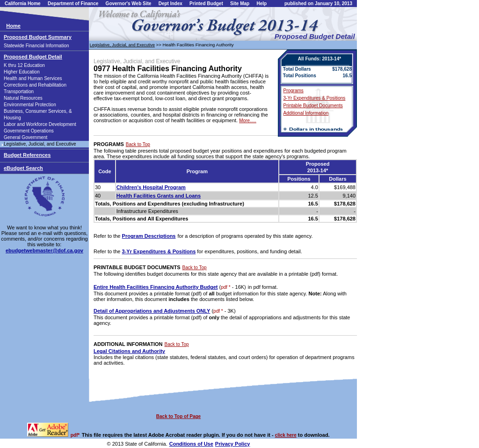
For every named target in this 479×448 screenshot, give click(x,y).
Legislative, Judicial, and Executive (40, 144)
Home (13, 26)
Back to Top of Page (178, 416)
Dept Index (171, 4)
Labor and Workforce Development (40, 124)
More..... (248, 121)
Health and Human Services (33, 78)
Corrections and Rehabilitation (35, 85)
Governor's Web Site (129, 4)
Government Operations (29, 131)
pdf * (226, 287)
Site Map (240, 4)
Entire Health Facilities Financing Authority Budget (156, 287)
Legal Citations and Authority (129, 351)
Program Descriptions (149, 236)
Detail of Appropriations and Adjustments (152, 311)
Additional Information (306, 113)
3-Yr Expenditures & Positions (315, 98)
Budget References (27, 155)
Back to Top (138, 144)
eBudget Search (23, 168)
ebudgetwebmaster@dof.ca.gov (44, 250)
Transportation (19, 92)
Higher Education (22, 72)
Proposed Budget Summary (38, 37)
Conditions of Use (191, 444)
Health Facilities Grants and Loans (159, 196)
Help (261, 4)
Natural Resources (23, 98)
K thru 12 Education (24, 65)
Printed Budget (206, 4)
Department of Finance (73, 4)
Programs (294, 91)
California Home (23, 4)
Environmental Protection (30, 105)
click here (286, 435)
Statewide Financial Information (36, 46)
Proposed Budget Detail (33, 57)
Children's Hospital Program (151, 187)
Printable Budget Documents (313, 106)
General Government (25, 137)
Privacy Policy (233, 444)
